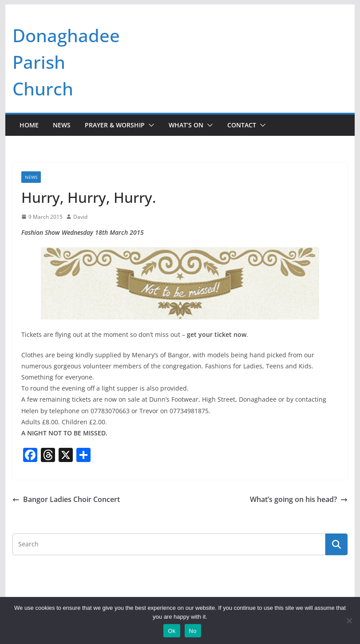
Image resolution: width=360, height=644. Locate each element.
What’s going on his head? (299, 499)
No (193, 631)
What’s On (186, 125)
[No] (349, 620)
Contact (242, 125)
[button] (150, 125)
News (62, 125)
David (80, 217)
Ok (172, 631)
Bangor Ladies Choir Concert (66, 499)
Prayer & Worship (115, 125)
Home (29, 125)
